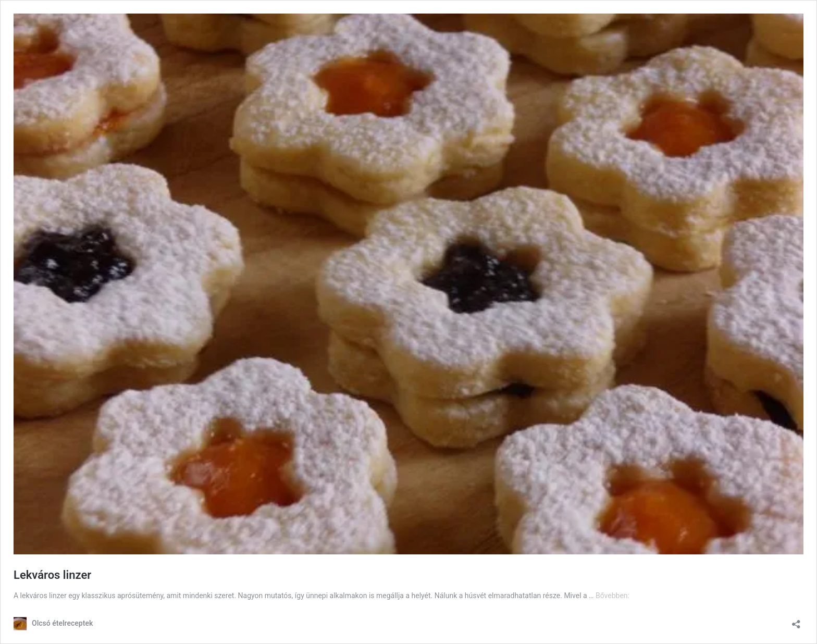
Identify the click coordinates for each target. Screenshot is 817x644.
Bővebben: (612, 596)
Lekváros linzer (52, 575)
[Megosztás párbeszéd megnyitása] (796, 621)
